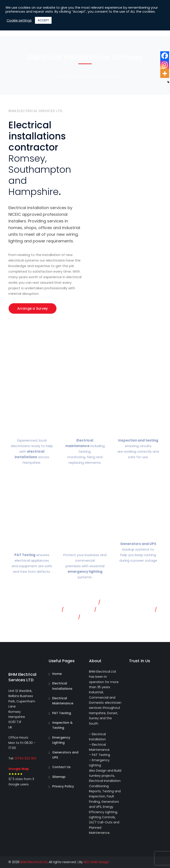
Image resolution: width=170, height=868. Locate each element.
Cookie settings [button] (19, 20)
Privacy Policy (63, 786)
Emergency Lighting (61, 740)
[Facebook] (165, 56)
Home (57, 76)
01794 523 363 (25, 758)
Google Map (19, 769)
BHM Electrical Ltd (34, 862)
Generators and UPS (65, 755)
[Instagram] (165, 65)
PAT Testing (62, 713)
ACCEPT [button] (43, 20)
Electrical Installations (62, 686)
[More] (165, 73)
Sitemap (59, 777)
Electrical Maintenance (63, 701)
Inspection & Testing (62, 725)
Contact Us (61, 767)
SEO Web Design (96, 862)
